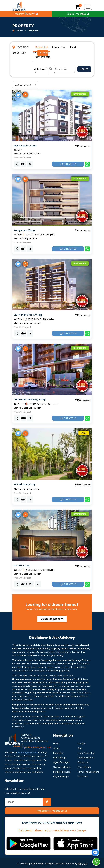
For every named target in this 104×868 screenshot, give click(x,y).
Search (84, 58)
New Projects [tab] (80, 46)
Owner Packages (62, 756)
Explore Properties (52, 608)
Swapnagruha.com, (27, 741)
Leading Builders (86, 747)
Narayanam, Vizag (24, 219)
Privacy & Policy (40, 860)
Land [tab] (68, 46)
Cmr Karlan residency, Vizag (30, 389)
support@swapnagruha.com (60, 709)
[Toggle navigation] (88, 7)
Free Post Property (26, 14)
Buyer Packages (61, 765)
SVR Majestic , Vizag (25, 135)
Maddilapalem (83, 135)
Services (82, 733)
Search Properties (78, 14)
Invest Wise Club (86, 742)
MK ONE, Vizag (22, 555)
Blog (80, 737)
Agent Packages (61, 751)
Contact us (68, 153)
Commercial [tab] (56, 46)
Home (56, 733)
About (56, 737)
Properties (58, 742)
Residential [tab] (40, 46)
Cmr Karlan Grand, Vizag (28, 304)
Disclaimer (83, 765)
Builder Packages (62, 761)
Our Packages (60, 747)
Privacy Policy (84, 756)
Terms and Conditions (88, 761)
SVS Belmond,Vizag (25, 473)
